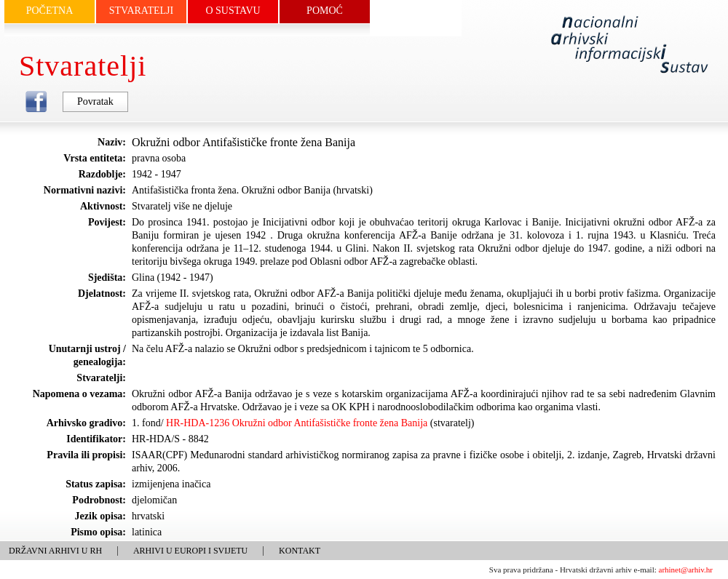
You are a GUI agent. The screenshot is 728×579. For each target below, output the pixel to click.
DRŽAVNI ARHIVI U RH (55, 551)
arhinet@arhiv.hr (686, 570)
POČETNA (50, 11)
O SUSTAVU (233, 11)
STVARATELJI (141, 11)
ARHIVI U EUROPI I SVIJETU (190, 551)
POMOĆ (325, 11)
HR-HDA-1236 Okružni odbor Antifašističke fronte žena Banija (297, 423)
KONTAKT (300, 551)
